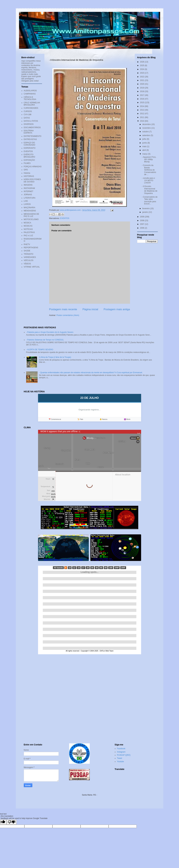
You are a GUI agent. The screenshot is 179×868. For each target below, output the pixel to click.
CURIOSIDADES (31, 108)
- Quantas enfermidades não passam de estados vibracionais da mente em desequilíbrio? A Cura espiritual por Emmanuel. (91, 373)
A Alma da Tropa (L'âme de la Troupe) (55, 357)
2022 (142, 77)
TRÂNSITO (29, 254)
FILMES (27, 163)
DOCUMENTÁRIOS (32, 128)
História (27, 173)
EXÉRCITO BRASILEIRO (29, 156)
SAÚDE (27, 251)
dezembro (147, 124)
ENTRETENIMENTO (33, 136)
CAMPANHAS (30, 94)
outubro (146, 132)
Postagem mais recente (63, 309)
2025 (142, 65)
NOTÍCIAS (28, 229)
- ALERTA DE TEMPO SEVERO (40, 350)
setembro (146, 135)
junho (145, 143)
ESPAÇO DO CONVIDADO (30, 144)
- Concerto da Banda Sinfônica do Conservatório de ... (149, 170)
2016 (142, 99)
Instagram (121, 752)
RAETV (27, 244)
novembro (147, 128)
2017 (142, 95)
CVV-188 (28, 115)
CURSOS (28, 111)
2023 (142, 73)
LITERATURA (30, 198)
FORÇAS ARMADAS (33, 167)
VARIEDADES (30, 257)
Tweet (120, 758)
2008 (142, 221)
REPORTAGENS (31, 248)
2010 (142, 121)
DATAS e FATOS (31, 121)
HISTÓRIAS (29, 176)
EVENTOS (65, 218)
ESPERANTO (30, 148)
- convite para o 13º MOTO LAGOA (148, 180)
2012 (142, 114)
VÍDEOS (27, 264)
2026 (142, 62)
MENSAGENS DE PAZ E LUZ (31, 215)
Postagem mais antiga (117, 309)
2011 (142, 117)
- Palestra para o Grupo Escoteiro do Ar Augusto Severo (50, 332)
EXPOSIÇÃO (29, 160)
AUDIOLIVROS (30, 91)
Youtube (120, 762)
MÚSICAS (28, 226)
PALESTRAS (29, 232)
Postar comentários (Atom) (68, 315)
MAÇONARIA (30, 208)
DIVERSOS (29, 124)
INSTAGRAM (29, 188)
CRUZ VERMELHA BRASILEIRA (32, 104)
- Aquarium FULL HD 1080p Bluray (149, 159)
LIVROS (27, 204)
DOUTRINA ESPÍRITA (29, 132)
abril (144, 150)
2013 (142, 110)
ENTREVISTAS (30, 139)
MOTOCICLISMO (31, 219)
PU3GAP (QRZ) (124, 755)
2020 (142, 84)
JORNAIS (28, 195)
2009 (142, 217)
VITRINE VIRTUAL (32, 267)
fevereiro (146, 208)
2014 (142, 106)
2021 (142, 80)
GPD (26, 170)
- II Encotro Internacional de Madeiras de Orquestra (150, 190)
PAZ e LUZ (28, 236)
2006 (142, 228)
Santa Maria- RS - (89, 795)
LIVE (26, 201)
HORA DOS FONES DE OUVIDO (32, 180)
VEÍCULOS (29, 260)
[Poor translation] (12, 822)
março (145, 154)
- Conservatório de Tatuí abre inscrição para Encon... (150, 200)
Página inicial (90, 309)
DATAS (27, 118)
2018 (142, 91)
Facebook (121, 749)
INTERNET (29, 191)
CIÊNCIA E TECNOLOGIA (30, 98)
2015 (142, 103)
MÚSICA (28, 223)
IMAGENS (28, 185)
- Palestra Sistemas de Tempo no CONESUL (45, 340)
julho (145, 139)
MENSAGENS (30, 211)
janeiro (145, 212)
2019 (142, 88)
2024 (142, 69)
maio (145, 146)
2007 (142, 224)
